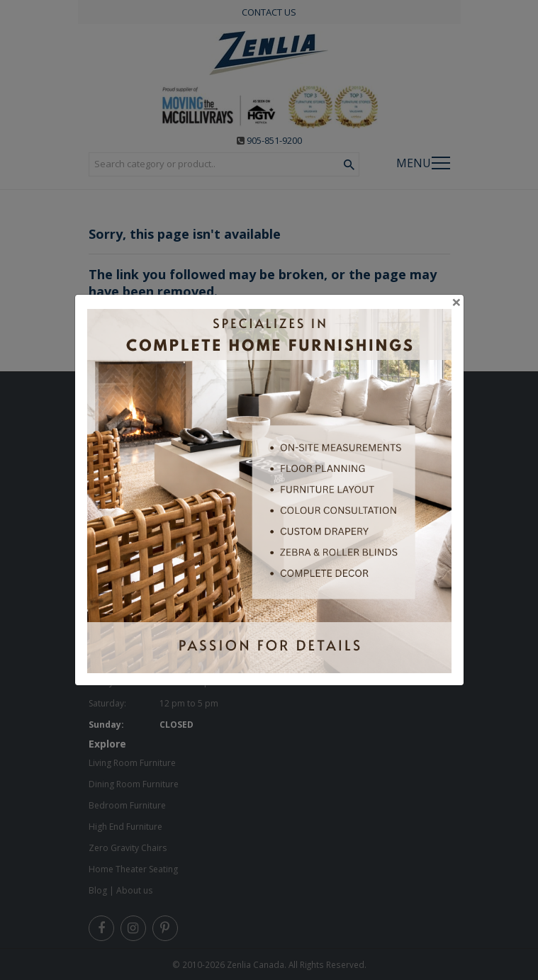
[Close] (456, 302)
